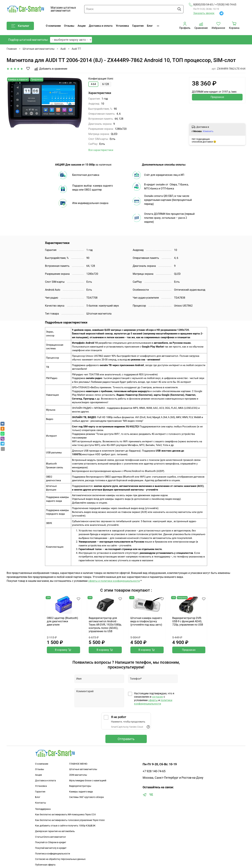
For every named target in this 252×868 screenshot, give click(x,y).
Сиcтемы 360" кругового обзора (86, 797)
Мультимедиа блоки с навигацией (88, 781)
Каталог (20, 26)
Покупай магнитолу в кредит (51, 848)
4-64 (93, 84)
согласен (157, 697)
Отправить (126, 739)
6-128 (106, 84)
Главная (12, 49)
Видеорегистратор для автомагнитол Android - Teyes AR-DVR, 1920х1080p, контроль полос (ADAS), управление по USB (105, 625)
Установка (122, 26)
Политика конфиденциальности (53, 854)
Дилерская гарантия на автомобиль (55, 831)
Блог (150, 26)
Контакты (41, 803)
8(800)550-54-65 (201, 5)
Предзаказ (217, 97)
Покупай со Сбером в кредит (51, 842)
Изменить (208, 131)
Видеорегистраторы (80, 786)
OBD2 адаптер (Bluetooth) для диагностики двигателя (62, 621)
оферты (153, 700)
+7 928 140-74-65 (154, 771)
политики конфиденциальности (153, 702)
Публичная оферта (45, 865)
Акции (82, 26)
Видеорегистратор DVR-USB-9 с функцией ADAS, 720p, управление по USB (187, 621)
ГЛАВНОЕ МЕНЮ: (78, 764)
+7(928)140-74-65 (226, 5)
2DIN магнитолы (78, 775)
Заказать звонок (204, 13)
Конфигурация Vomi (101, 79)
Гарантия (138, 26)
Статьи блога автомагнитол (50, 837)
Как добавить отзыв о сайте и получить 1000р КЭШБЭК (65, 826)
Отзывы (69, 26)
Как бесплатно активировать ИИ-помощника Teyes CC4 (65, 815)
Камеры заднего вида (81, 792)
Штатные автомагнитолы (39, 49)
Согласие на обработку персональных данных (60, 859)
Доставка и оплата (101, 26)
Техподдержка (43, 809)
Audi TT (76, 49)
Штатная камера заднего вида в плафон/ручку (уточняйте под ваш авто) (146, 621)
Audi (63, 49)
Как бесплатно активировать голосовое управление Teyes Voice (70, 820)
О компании (53, 26)
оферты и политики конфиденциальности (114, 581)
